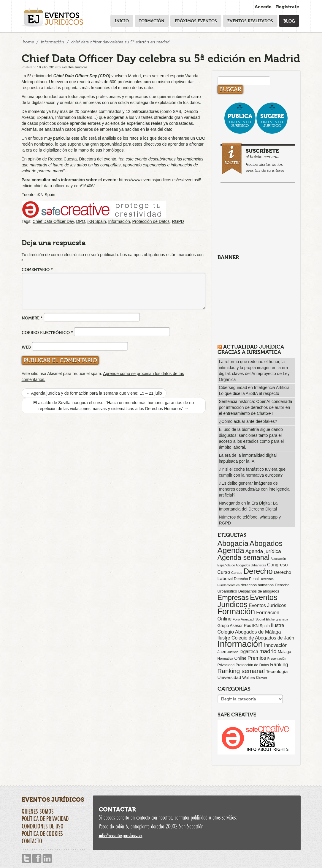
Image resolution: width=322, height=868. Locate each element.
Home (28, 42)
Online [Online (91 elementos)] (241, 658)
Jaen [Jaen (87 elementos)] (222, 652)
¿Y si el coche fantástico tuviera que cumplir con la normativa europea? (252, 472)
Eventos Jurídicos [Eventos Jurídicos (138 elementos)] (268, 605)
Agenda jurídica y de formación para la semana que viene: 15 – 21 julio (94, 393)
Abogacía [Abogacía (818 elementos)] (233, 543)
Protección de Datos (151, 221)
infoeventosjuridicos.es (121, 835)
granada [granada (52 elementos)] (282, 619)
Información (53, 42)
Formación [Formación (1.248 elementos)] (236, 612)
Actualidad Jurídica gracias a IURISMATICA (251, 349)
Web (26, 347)
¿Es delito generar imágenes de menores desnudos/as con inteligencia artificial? (254, 489)
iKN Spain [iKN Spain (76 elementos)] (261, 626)
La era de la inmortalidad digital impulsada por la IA (248, 458)
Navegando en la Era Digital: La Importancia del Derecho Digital (248, 506)
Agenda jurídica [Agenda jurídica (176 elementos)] (263, 551)
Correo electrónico (47, 332)
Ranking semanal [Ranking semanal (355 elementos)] (241, 671)
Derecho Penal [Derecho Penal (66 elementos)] (246, 579)
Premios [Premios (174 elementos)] (257, 658)
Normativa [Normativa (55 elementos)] (225, 658)
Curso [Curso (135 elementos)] (224, 572)
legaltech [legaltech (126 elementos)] (249, 652)
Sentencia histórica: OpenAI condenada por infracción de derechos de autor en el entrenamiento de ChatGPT (256, 407)
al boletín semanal (258, 159)
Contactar (117, 809)
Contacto (32, 841)
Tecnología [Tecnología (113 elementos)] (277, 671)
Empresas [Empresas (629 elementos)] (233, 598)
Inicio (122, 21)
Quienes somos (38, 811)
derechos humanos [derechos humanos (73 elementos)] (257, 585)
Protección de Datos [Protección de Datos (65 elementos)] (252, 665)
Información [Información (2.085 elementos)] (240, 644)
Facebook (37, 859)
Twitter (26, 859)
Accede (263, 7)
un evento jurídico (240, 120)
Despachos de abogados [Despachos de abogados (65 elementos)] (259, 591)
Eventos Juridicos (74, 67)
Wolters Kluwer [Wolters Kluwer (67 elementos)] (255, 678)
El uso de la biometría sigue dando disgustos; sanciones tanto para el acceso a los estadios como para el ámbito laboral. (252, 438)
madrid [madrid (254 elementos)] (268, 651)
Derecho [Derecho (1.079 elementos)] (258, 571)
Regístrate (288, 7)
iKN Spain (97, 221)
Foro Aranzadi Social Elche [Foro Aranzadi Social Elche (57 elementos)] (254, 619)
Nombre (32, 318)
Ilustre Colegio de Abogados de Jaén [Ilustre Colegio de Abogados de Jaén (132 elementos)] (256, 638)
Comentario (37, 269)
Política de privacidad (45, 819)
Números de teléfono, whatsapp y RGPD (250, 520)
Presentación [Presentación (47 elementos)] (277, 659)
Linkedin (47, 859)
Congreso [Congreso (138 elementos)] (277, 565)
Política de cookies (42, 834)
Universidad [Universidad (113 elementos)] (229, 677)
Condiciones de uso (43, 826)
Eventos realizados (250, 21)
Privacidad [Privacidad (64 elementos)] (226, 665)
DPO (80, 221)
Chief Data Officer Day (53, 221)
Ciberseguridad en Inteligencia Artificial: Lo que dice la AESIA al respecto (255, 390)
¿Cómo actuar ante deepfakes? (248, 421)
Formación (152, 21)
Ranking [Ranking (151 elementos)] (279, 664)
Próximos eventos (196, 21)
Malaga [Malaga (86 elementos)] (284, 652)
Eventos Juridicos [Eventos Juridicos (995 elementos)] (248, 601)
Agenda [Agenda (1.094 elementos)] (231, 550)
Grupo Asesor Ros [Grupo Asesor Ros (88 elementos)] (234, 626)
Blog (289, 21)
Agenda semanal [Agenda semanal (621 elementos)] (244, 557)
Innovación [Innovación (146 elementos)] (276, 645)
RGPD (178, 221)
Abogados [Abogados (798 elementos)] (266, 543)
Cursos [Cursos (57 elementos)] (237, 572)
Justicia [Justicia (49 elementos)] (233, 652)
